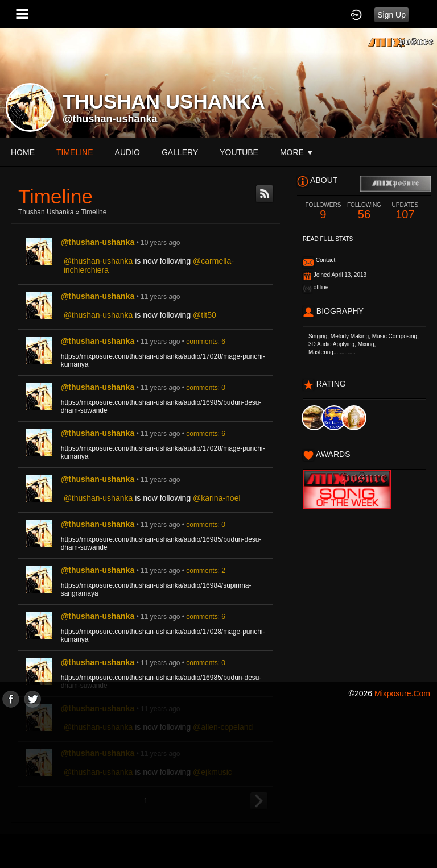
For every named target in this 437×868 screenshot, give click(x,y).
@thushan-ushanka (110, 119)
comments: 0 (206, 388)
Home (23, 152)
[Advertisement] (218, 787)
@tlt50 (205, 315)
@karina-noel (217, 498)
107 (405, 211)
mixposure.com (402, 693)
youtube (239, 152)
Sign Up (391, 15)
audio (127, 152)
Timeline (75, 152)
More (297, 152)
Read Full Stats (328, 239)
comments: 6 (206, 342)
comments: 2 (206, 571)
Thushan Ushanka (46, 212)
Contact (325, 260)
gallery (180, 152)
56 (364, 211)
